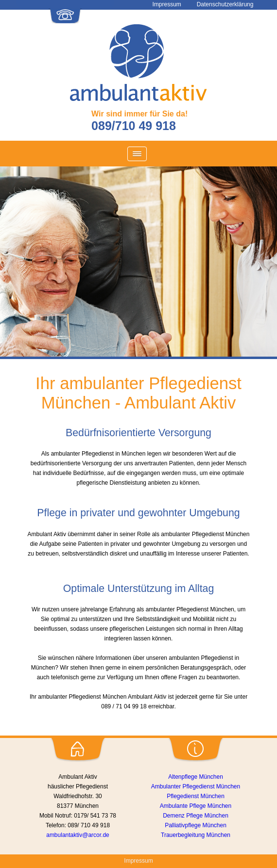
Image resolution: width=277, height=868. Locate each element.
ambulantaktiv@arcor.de (78, 835)
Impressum (138, 861)
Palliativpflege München (196, 825)
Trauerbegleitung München (196, 835)
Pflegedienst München (196, 796)
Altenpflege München (196, 777)
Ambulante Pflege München (196, 806)
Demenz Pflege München (196, 816)
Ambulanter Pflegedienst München (196, 786)
